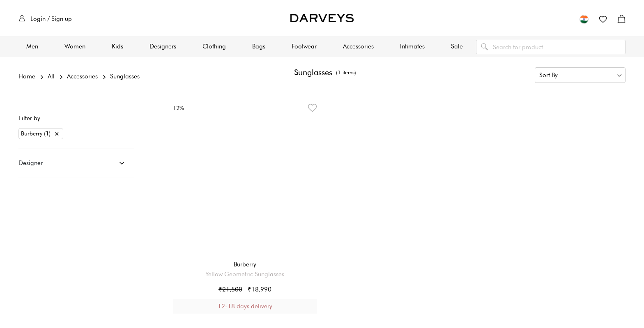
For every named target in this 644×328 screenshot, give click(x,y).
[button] (584, 19)
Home (27, 76)
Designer (31, 163)
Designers (163, 46)
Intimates (412, 46)
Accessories (358, 46)
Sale (457, 46)
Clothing (214, 46)
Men (32, 46)
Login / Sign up (45, 19)
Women (75, 46)
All (51, 76)
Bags (259, 46)
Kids (117, 46)
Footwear (304, 46)
